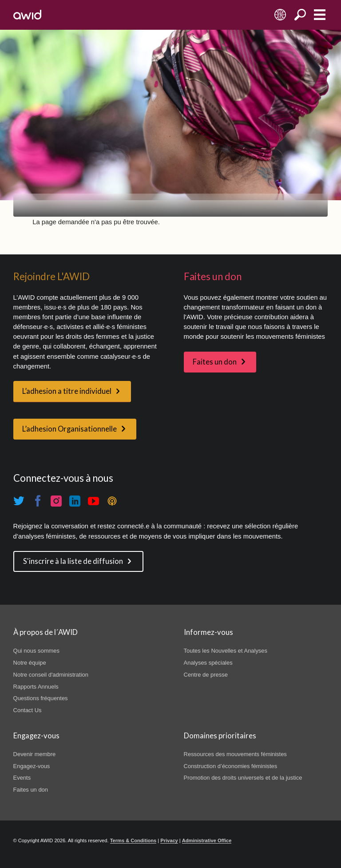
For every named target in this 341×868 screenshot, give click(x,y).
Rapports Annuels (36, 687)
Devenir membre (35, 754)
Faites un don (215, 362)
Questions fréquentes (41, 698)
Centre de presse (206, 675)
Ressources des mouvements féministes (235, 754)
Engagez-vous (32, 766)
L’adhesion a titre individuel (67, 391)
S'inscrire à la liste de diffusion (73, 561)
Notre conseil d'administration (51, 675)
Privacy (169, 840)
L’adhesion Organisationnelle (69, 429)
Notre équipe (30, 663)
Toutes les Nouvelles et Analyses (226, 651)
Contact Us (28, 710)
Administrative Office (207, 840)
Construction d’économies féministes (231, 766)
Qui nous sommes (36, 651)
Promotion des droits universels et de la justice (243, 778)
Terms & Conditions (133, 840)
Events (22, 778)
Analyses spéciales (208, 663)
